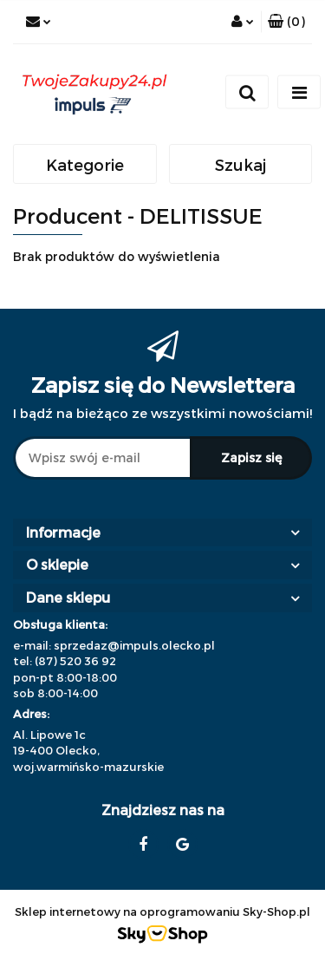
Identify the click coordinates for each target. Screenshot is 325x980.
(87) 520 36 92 (75, 661)
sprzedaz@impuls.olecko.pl (134, 645)
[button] (286, 22)
